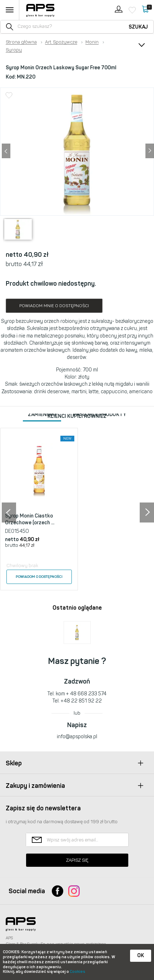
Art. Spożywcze (61, 42)
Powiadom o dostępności (39, 577)
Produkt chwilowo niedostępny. (51, 284)
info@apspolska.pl (77, 737)
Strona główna (21, 42)
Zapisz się (77, 860)
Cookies (78, 972)
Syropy (14, 50)
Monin (92, 42)
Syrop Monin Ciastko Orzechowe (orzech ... (30, 519)
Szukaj (138, 27)
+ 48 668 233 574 (86, 694)
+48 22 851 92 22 (81, 701)
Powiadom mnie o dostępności (54, 306)
